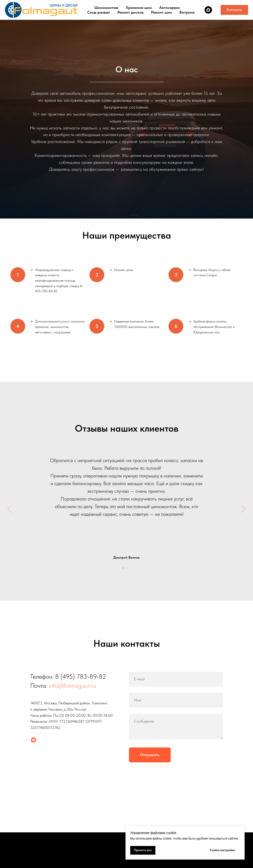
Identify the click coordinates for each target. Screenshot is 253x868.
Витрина (187, 12)
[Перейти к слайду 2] (126, 568)
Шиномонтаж (106, 8)
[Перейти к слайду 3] (130, 568)
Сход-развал (99, 12)
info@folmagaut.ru (72, 685)
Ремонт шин (161, 12)
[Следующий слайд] (243, 509)
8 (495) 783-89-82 (81, 676)
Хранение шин (139, 8)
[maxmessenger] (208, 10)
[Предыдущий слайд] (10, 509)
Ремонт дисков (130, 12)
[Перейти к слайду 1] (123, 568)
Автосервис (170, 8)
